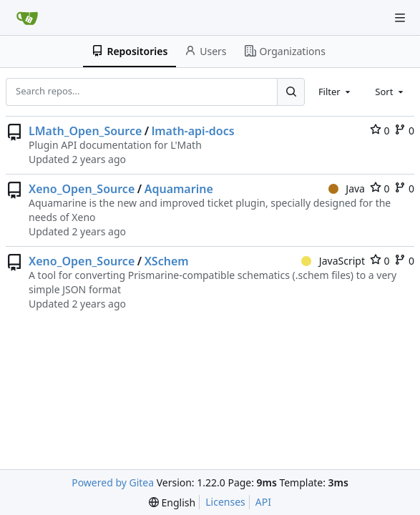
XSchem (167, 261)
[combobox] (336, 92)
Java (347, 188)
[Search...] (290, 92)
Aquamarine (179, 189)
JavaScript (333, 261)
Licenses (225, 502)
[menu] (172, 502)
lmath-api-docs (193, 131)
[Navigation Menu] (400, 18)
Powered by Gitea (113, 482)
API (263, 502)
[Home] (27, 18)
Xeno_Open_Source (82, 189)
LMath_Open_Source (85, 131)
